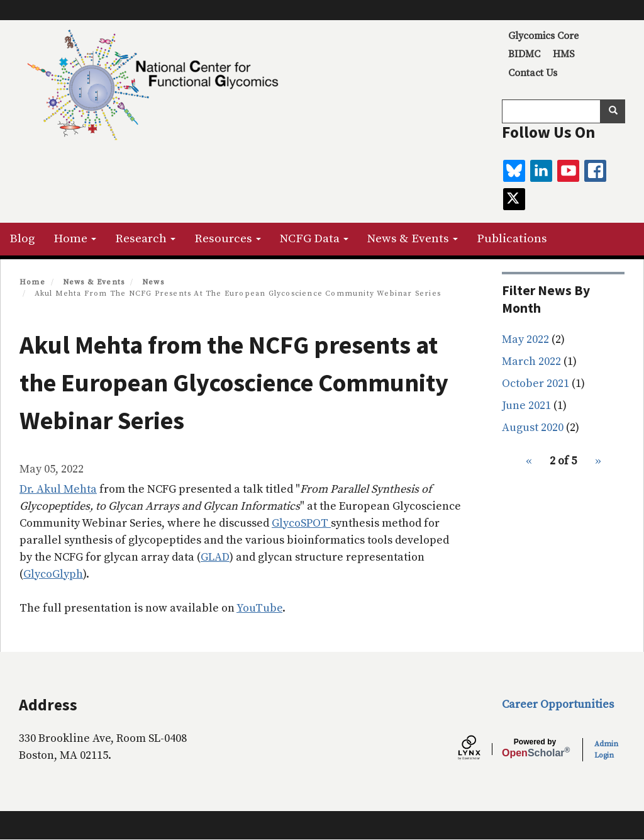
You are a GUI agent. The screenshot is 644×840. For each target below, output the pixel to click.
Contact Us (533, 73)
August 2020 (533, 428)
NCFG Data (314, 239)
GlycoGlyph (53, 574)
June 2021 (526, 406)
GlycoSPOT (301, 523)
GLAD (215, 557)
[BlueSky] (514, 171)
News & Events (413, 239)
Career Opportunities (558, 704)
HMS (564, 54)
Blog (22, 239)
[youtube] (568, 171)
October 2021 (536, 384)
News (153, 282)
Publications (512, 239)
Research (145, 239)
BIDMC (524, 54)
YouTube (259, 608)
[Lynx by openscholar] (480, 749)
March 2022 (531, 361)
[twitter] (514, 199)
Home (75, 239)
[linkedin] (541, 171)
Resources (228, 239)
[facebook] (595, 171)
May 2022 (525, 339)
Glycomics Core (543, 36)
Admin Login (606, 750)
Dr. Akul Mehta (58, 489)
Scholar (535, 748)
